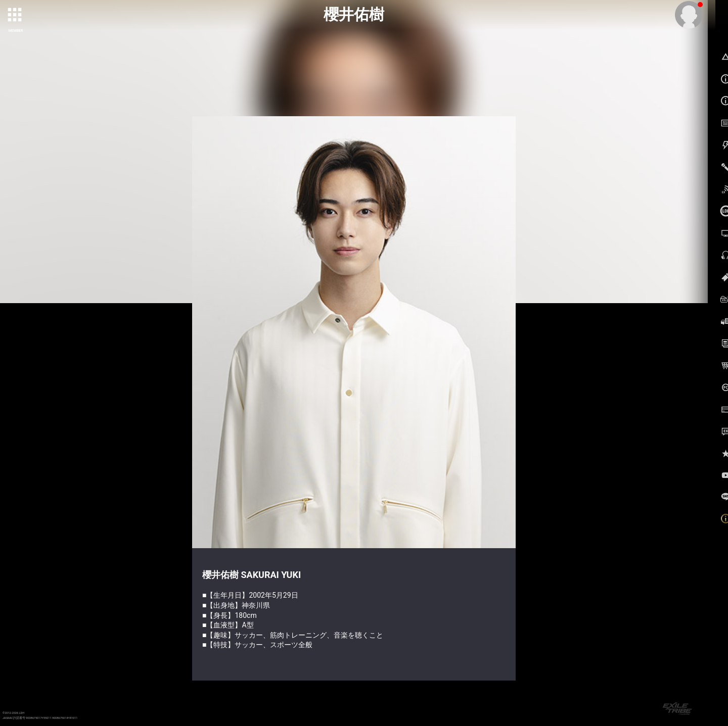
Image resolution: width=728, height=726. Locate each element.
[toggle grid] (16, 16)
